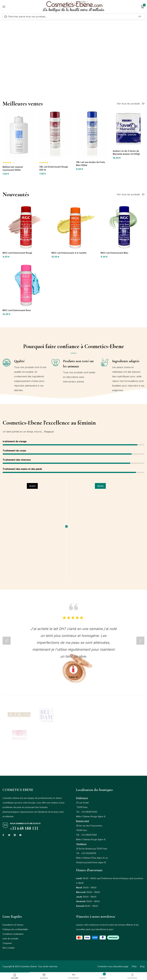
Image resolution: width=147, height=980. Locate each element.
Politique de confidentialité (15, 931)
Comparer (7, 944)
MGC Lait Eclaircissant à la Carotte (67, 310)
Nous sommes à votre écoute (25, 825)
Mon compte (9, 949)
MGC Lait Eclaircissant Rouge (16, 310)
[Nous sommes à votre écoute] (5, 827)
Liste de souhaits (10, 940)
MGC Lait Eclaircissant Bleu (113, 310)
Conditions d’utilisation (13, 935)
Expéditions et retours (13, 926)
